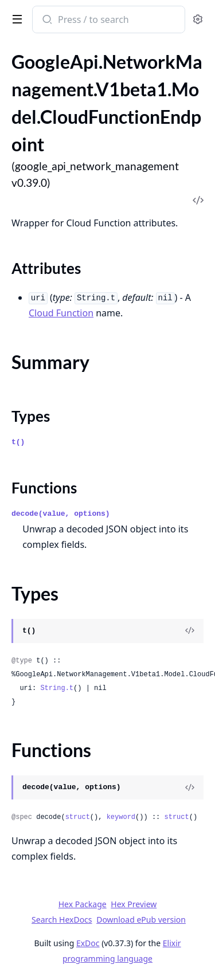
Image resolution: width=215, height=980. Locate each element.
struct (78, 817)
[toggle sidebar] (15, 18)
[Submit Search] (46, 21)
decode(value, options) (61, 514)
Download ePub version (141, 920)
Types (31, 416)
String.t (57, 688)
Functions (44, 488)
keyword (121, 817)
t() (18, 442)
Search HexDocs (62, 920)
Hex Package (83, 904)
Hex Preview (134, 904)
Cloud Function (61, 313)
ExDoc (88, 943)
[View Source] (190, 631)
